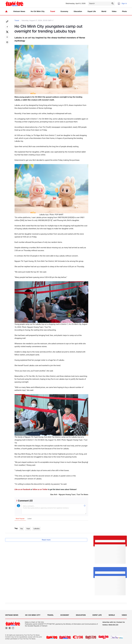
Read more (46, 540)
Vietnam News (19, 11)
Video (114, 11)
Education (78, 11)
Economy (64, 11)
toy (22, 529)
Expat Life (92, 11)
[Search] (101, 4)
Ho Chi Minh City (38, 11)
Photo (124, 11)
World (104, 11)
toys (28, 529)
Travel (53, 11)
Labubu (37, 529)
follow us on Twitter (40, 489)
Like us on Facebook (22, 489)
